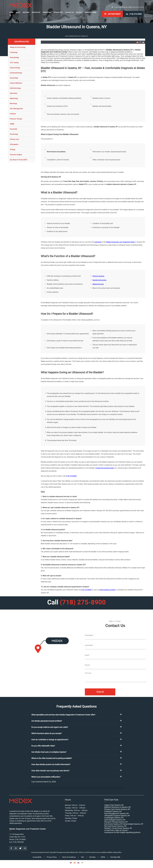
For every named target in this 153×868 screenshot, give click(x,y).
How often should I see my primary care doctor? (50, 771)
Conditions (47, 12)
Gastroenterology (16, 73)
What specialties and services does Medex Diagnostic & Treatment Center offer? (63, 715)
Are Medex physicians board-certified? (47, 721)
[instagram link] (16, 848)
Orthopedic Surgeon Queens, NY (117, 816)
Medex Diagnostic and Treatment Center (120, 242)
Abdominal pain (98, 284)
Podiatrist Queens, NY (113, 811)
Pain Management (16, 109)
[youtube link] (25, 848)
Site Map (92, 857)
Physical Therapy (16, 119)
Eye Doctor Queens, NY (114, 824)
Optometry (14, 93)
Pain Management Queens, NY (117, 813)
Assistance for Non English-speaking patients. (123, 832)
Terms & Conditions (69, 857)
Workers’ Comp (91, 12)
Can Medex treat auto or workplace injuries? (49, 752)
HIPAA (103, 857)
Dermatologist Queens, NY (115, 820)
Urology (13, 149)
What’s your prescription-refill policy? (46, 777)
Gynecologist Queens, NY (133, 824)
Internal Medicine (16, 83)
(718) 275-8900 (135, 14)
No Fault (79, 12)
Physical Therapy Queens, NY (116, 822)
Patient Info (58, 12)
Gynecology (14, 78)
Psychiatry (14, 129)
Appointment (114, 14)
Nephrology (14, 98)
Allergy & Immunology (18, 47)
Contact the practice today (105, 468)
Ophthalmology (15, 88)
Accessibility (37, 857)
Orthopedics (14, 144)
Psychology (14, 134)
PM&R (12, 124)
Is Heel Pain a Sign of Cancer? (116, 830)
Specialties (36, 12)
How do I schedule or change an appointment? (50, 740)
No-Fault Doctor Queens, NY (116, 826)
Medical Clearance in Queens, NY (118, 807)
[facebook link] (11, 848)
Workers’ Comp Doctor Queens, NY (118, 828)
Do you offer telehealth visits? (43, 746)
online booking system (107, 590)
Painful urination (98, 276)
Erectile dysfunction (99, 280)
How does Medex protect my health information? (51, 764)
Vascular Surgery (16, 155)
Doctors (26, 12)
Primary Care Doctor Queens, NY (117, 809)
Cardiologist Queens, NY (114, 818)
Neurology (13, 103)
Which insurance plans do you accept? (47, 733)
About (18, 12)
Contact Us (69, 12)
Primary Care (14, 139)
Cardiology (14, 52)
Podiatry (13, 114)
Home (11, 12)
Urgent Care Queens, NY (114, 805)
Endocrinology (15, 68)
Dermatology (14, 57)
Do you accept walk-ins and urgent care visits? (50, 727)
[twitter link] (20, 848)
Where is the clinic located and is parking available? (52, 758)
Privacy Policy (52, 857)
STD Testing (14, 63)
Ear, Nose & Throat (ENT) (19, 160)
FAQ (82, 857)
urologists (98, 242)
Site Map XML (115, 857)
